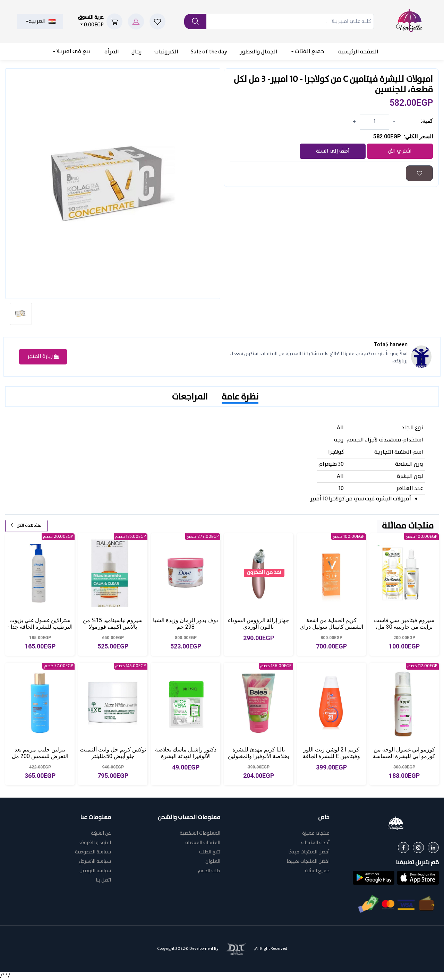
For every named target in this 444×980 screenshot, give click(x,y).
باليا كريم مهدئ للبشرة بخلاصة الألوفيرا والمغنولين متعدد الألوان (258, 756)
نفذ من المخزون (264, 573)
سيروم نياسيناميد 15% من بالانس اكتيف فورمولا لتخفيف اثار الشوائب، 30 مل (113, 627)
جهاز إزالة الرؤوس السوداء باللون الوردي (258, 624)
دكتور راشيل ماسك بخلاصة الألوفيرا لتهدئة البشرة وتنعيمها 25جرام (186, 756)
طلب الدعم (209, 871)
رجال (137, 52)
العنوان (213, 862)
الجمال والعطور (259, 52)
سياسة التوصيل (95, 871)
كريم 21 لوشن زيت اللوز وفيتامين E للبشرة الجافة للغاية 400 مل (331, 756)
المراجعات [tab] (190, 397)
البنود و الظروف (95, 843)
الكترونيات (166, 52)
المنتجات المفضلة (203, 843)
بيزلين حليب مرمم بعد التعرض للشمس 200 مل (40, 753)
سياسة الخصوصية (93, 852)
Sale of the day (209, 52)
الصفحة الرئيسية (358, 52)
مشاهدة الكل (26, 526)
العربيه (42, 22)
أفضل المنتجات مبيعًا (309, 852)
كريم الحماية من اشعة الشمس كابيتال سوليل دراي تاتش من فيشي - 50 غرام (331, 627)
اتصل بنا (103, 880)
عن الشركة (101, 833)
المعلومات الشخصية (200, 833)
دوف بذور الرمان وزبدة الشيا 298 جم (186, 624)
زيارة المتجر (43, 356)
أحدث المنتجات (315, 843)
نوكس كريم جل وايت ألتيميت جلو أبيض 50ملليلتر (113, 753)
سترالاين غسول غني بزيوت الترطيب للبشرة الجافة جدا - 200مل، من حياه (40, 627)
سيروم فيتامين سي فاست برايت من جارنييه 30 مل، (404, 624)
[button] (418, 878)
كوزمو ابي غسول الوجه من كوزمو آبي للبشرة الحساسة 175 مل (404, 756)
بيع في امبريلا (73, 51)
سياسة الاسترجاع (95, 862)
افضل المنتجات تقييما (308, 862)
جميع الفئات (309, 51)
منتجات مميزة (316, 833)
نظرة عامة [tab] (240, 397)
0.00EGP (91, 22)
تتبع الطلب (210, 852)
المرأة (112, 52)
